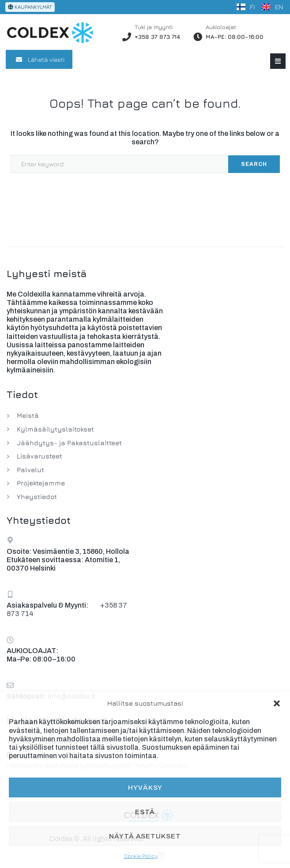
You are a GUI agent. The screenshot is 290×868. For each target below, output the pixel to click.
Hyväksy (145, 788)
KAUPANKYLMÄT (30, 7)
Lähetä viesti (39, 59)
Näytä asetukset (145, 836)
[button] (277, 703)
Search (254, 164)
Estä (145, 812)
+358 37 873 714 (157, 37)
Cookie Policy (141, 856)
